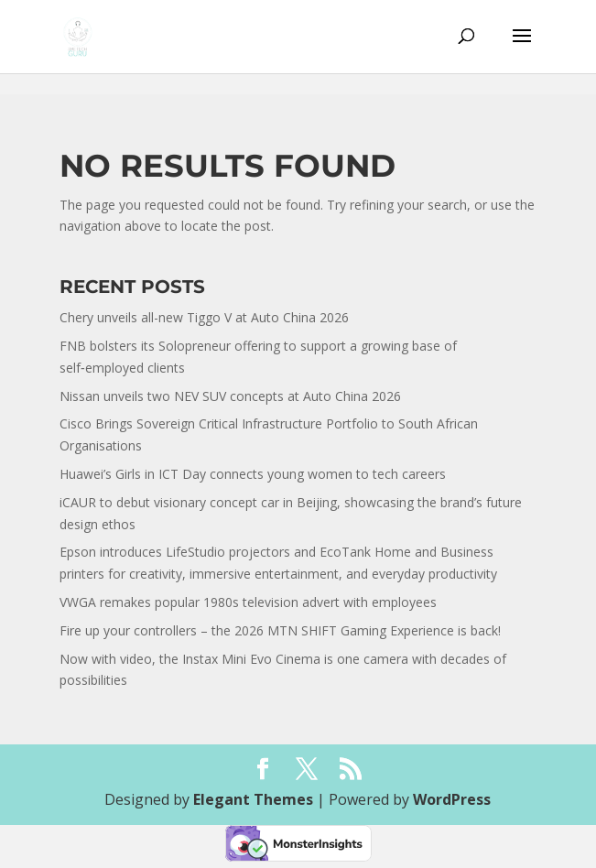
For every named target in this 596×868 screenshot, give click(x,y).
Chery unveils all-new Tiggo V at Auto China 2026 (204, 317)
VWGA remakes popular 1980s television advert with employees (248, 602)
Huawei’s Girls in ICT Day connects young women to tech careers (253, 474)
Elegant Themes (253, 799)
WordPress (452, 799)
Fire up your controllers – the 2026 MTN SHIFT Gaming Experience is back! (280, 630)
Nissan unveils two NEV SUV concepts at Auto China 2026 (230, 396)
